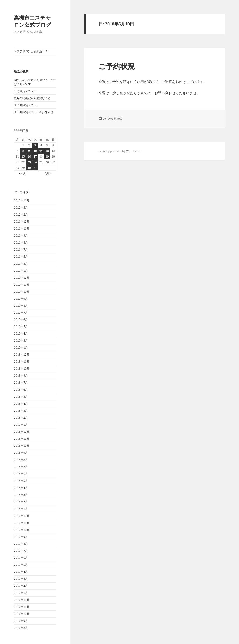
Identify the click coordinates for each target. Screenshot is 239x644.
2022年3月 (21, 207)
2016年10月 (22, 614)
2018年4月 (21, 488)
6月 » (48, 173)
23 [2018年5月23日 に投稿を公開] (29, 162)
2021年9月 (21, 236)
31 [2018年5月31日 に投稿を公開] (35, 168)
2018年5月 (21, 481)
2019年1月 (21, 425)
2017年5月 (21, 565)
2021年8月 (21, 243)
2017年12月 (22, 516)
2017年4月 (21, 572)
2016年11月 (22, 607)
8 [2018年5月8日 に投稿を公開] (23, 151)
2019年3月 (21, 411)
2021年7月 (21, 250)
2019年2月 (21, 418)
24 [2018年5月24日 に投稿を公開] (35, 162)
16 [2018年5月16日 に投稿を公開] (29, 157)
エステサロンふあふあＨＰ (31, 51)
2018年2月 (21, 502)
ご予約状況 (117, 66)
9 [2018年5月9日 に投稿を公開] (29, 151)
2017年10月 (22, 530)
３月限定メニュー (25, 91)
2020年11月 (22, 285)
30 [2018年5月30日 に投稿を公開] (29, 168)
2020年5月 (21, 326)
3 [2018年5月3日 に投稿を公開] (35, 145)
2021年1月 (21, 271)
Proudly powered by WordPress (119, 151)
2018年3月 (21, 495)
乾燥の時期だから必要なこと (32, 98)
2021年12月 (22, 221)
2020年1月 (21, 347)
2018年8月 (21, 460)
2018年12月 (22, 432)
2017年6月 (21, 558)
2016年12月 (22, 600)
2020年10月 (22, 292)
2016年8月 (21, 628)
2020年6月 (21, 319)
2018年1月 (21, 509)
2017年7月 (21, 551)
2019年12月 (22, 354)
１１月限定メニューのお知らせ (34, 112)
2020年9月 (21, 299)
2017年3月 (21, 579)
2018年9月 (21, 453)
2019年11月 (22, 362)
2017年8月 (21, 544)
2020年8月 (21, 306)
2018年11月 (22, 439)
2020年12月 (22, 278)
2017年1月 (21, 593)
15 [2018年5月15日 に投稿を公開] (23, 157)
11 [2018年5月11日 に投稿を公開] (41, 151)
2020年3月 (21, 340)
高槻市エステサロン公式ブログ (33, 21)
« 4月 (22, 173)
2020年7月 (21, 313)
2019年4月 (21, 404)
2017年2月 (21, 586)
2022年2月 (21, 214)
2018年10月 (22, 446)
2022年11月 (22, 200)
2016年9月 (21, 621)
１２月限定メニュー (27, 105)
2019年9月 (21, 376)
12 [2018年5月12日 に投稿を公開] (47, 151)
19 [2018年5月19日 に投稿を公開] (47, 157)
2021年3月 (21, 264)
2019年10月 (22, 369)
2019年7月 (21, 383)
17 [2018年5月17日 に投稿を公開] (35, 157)
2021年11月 (22, 228)
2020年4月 (21, 333)
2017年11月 (22, 523)
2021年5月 (21, 257)
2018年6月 (21, 474)
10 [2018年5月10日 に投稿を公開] (35, 151)
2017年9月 (21, 537)
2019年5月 (21, 397)
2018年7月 (21, 467)
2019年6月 (21, 390)
